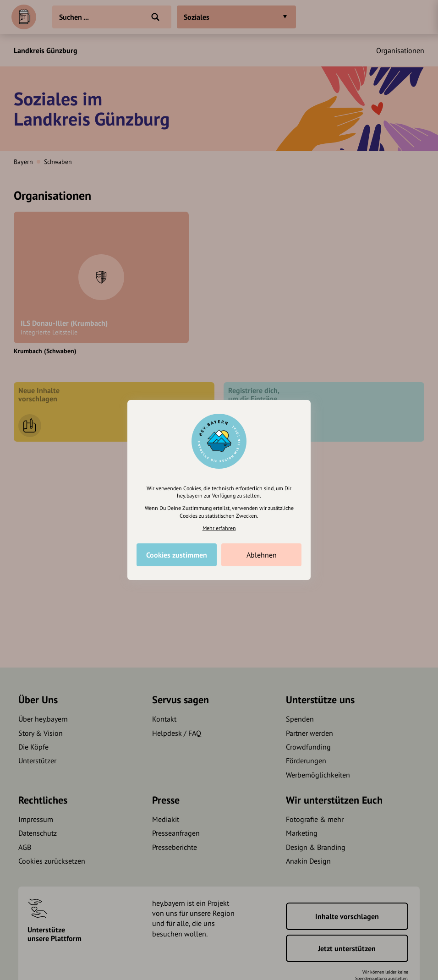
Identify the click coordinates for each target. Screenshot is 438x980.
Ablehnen (262, 555)
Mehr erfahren (219, 528)
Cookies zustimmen (177, 555)
